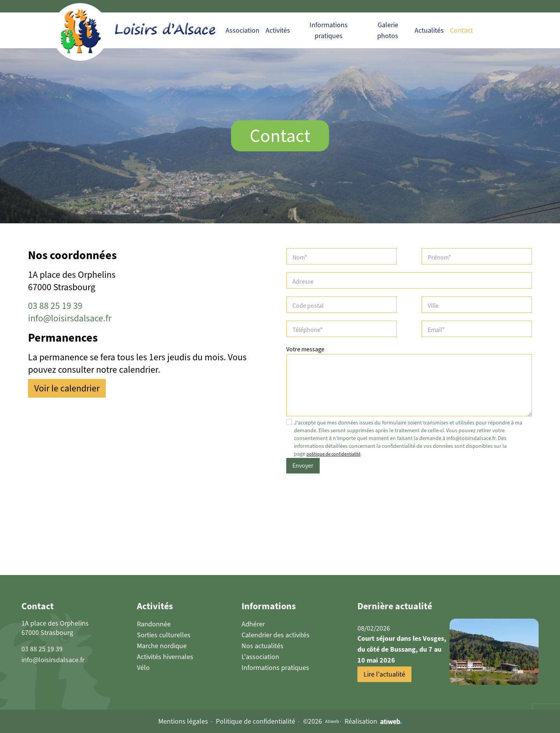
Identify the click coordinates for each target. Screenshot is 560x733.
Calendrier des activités (276, 635)
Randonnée (154, 624)
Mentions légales (183, 721)
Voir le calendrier (67, 388)
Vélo (143, 668)
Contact (461, 30)
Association (242, 30)
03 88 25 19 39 (55, 306)
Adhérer (253, 624)
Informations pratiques (275, 668)
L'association (260, 657)
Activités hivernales (165, 657)
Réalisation (373, 721)
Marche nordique (162, 646)
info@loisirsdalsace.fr (70, 318)
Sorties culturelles (164, 635)
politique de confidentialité (333, 454)
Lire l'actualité (384, 674)
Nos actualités (262, 646)
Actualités (429, 30)
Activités (278, 30)
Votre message (305, 349)
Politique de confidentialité (255, 721)
